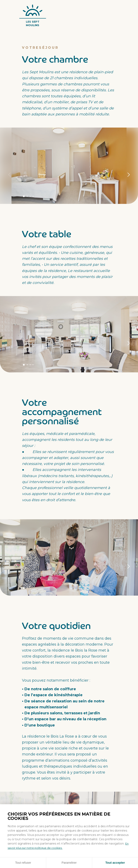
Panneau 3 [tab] (31, 196)
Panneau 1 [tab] (24, 196)
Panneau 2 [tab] (28, 196)
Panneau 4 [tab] (34, 196)
